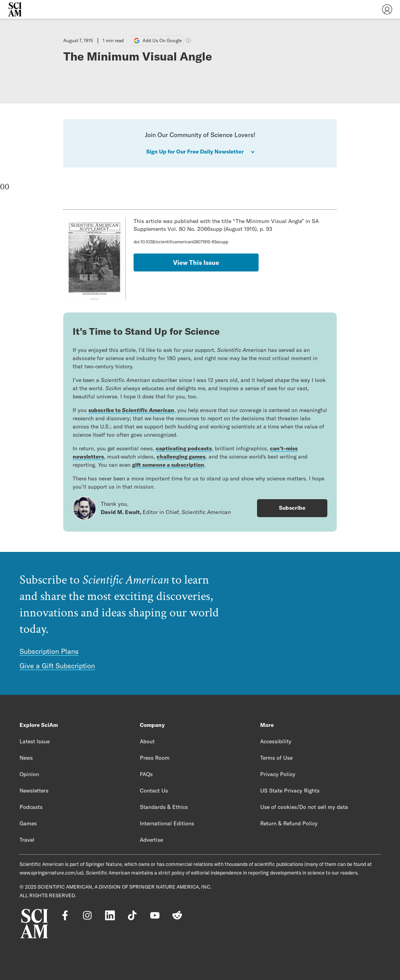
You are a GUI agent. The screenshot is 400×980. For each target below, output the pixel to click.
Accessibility (276, 741)
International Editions (167, 823)
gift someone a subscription (168, 465)
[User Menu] (387, 9)
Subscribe (292, 508)
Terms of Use (276, 758)
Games (28, 823)
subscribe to (131, 410)
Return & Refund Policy (289, 823)
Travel (27, 840)
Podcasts (31, 807)
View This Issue (196, 262)
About (147, 741)
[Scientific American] (15, 9)
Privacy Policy (278, 774)
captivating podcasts (184, 448)
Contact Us (154, 791)
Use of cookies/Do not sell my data (304, 807)
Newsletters (34, 791)
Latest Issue (35, 741)
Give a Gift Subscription (57, 666)
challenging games (181, 457)
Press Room (155, 758)
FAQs (146, 774)
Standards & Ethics (164, 807)
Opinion (29, 774)
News (26, 758)
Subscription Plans (49, 651)
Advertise (151, 840)
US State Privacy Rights (290, 791)
